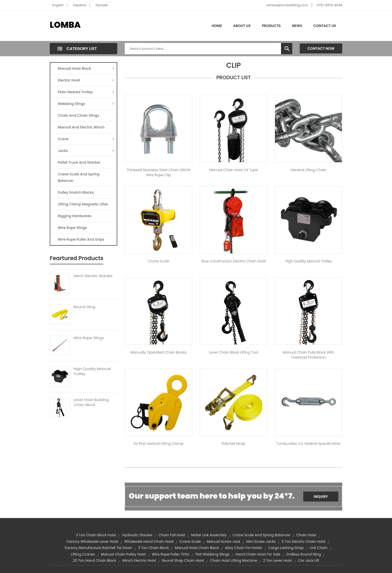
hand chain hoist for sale (258, 554)
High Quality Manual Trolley (92, 371)
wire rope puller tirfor (171, 554)
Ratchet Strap (234, 444)
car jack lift (309, 561)
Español (80, 5)
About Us (242, 26)
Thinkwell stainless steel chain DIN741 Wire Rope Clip (158, 172)
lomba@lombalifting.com (287, 5)
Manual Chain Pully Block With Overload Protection (308, 355)
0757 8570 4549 (329, 5)
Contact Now (321, 48)
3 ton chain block (153, 548)
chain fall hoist (172, 535)
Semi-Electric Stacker (93, 276)
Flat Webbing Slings (213, 554)
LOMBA (65, 25)
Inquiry (321, 497)
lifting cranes (83, 554)
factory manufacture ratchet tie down (98, 548)
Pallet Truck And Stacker (79, 162)
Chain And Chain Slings (78, 115)
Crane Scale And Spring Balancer (79, 177)
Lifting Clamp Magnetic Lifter (83, 204)
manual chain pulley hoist (123, 554)
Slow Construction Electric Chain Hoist (234, 261)
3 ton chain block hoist (96, 535)
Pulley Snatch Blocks (76, 192)
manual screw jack (224, 542)
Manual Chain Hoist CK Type (233, 170)
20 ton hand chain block (95, 561)
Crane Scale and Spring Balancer (261, 535)
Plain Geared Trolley (86, 92)
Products (271, 26)
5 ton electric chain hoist (303, 542)
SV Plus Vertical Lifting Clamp (158, 444)
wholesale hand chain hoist (149, 542)
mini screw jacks (261, 542)
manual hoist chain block (197, 548)
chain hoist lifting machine (233, 561)
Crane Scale (159, 261)
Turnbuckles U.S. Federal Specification (308, 444)
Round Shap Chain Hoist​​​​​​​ (183, 561)
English (58, 5)
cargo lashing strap (286, 548)
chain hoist (306, 535)
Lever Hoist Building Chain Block (91, 402)
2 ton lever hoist (277, 561)
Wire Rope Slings (72, 228)
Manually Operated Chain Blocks (159, 352)
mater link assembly (209, 535)
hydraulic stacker (137, 535)
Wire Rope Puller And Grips (81, 239)
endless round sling (303, 554)
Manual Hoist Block (86, 68)
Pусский (102, 5)
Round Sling (84, 307)
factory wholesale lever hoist (92, 542)
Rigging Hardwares (74, 216)
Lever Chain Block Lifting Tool (233, 352)
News (297, 26)
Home (217, 26)
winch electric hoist (139, 561)
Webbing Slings (86, 104)
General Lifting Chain (308, 170)
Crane (86, 139)
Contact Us (325, 26)
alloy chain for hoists (244, 548)
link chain (319, 548)
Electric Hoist (86, 80)
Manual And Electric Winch (81, 127)
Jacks (86, 151)
